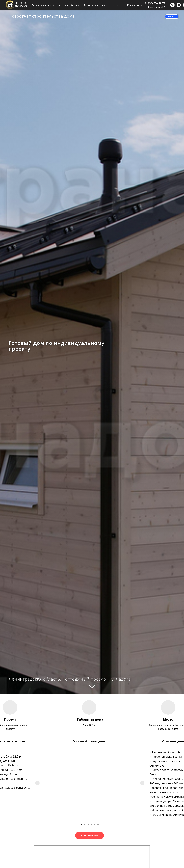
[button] (90, 835)
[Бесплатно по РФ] (172, 5)
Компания (134, 5)
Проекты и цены (42, 5)
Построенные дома (96, 5)
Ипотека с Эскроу (68, 5)
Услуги (118, 5)
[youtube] (179, 5)
